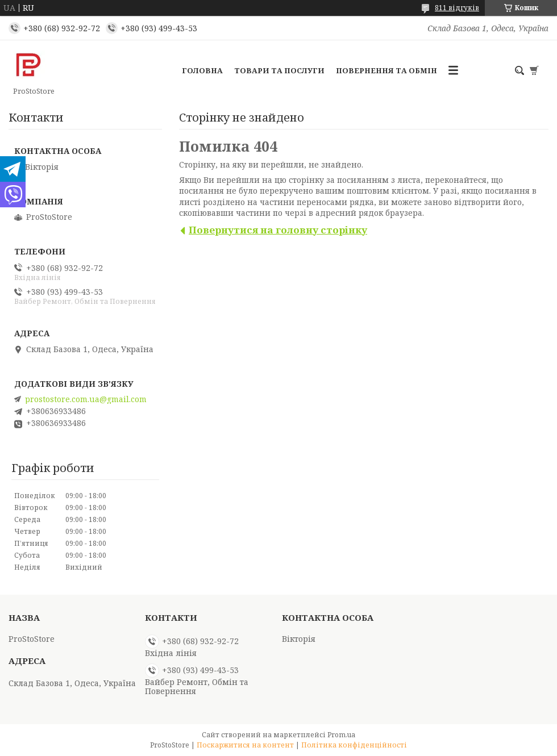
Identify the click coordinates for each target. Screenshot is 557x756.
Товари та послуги (279, 70)
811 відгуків (457, 8)
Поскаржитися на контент (245, 745)
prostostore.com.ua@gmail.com (86, 399)
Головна (202, 70)
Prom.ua (341, 735)
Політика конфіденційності (354, 745)
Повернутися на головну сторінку (278, 230)
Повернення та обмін (386, 70)
